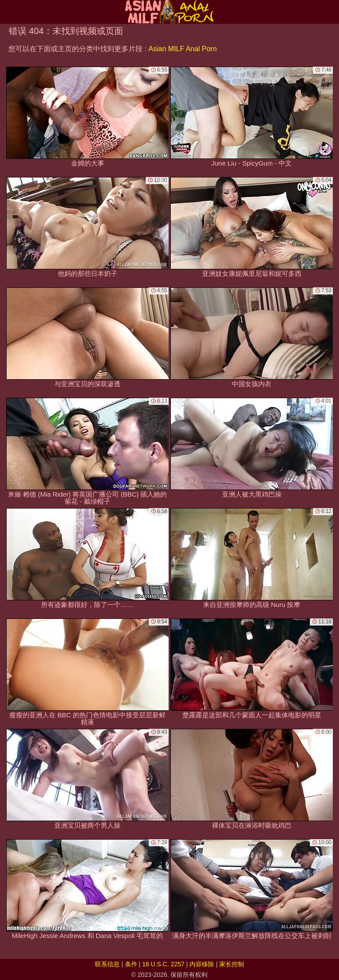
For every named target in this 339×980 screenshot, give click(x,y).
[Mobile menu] (8, 12)
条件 (131, 964)
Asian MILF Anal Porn (183, 49)
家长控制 (232, 964)
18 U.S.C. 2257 (163, 964)
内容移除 (202, 964)
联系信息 (107, 964)
